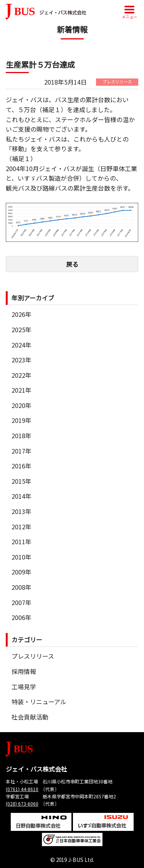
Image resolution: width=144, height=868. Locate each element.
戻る (72, 264)
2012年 (22, 527)
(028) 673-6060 (22, 804)
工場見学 (24, 687)
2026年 (22, 314)
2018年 (22, 436)
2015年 (22, 481)
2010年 (22, 557)
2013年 (22, 511)
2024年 (22, 345)
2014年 (22, 496)
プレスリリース (33, 656)
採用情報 (24, 671)
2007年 (22, 602)
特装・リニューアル (39, 702)
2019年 (22, 420)
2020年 (22, 405)
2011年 (22, 542)
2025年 (22, 330)
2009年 (22, 572)
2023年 (22, 360)
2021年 (22, 390)
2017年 (22, 451)
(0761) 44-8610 (22, 789)
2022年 (22, 375)
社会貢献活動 (30, 717)
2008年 (22, 587)
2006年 (22, 617)
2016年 (22, 466)
